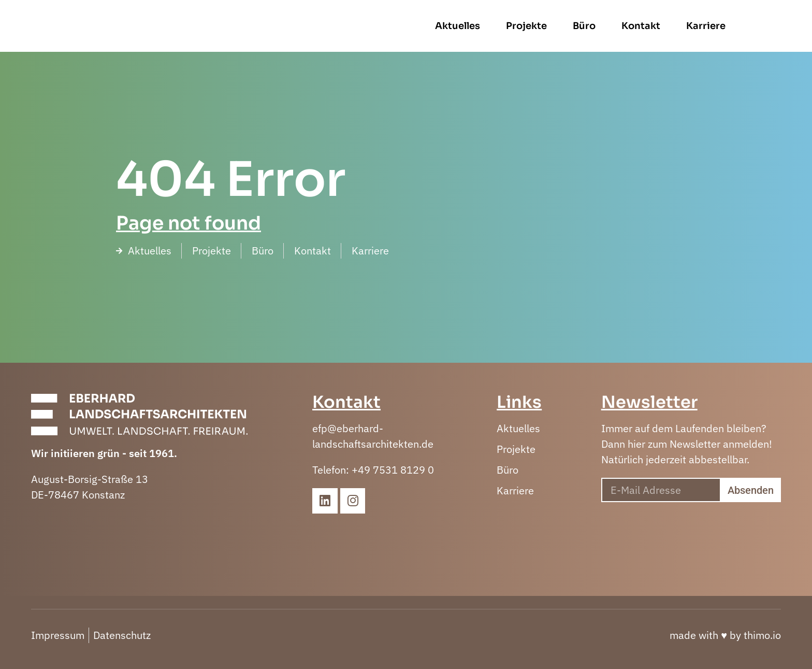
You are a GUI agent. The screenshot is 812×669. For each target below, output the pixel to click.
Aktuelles (500, 26)
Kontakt (683, 26)
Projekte (569, 26)
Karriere (748, 26)
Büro (627, 26)
